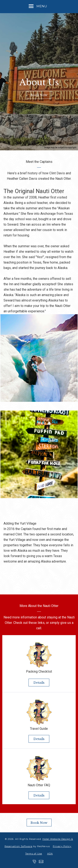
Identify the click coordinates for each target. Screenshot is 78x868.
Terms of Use (34, 854)
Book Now (39, 95)
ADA (50, 854)
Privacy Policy (62, 846)
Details (39, 683)
